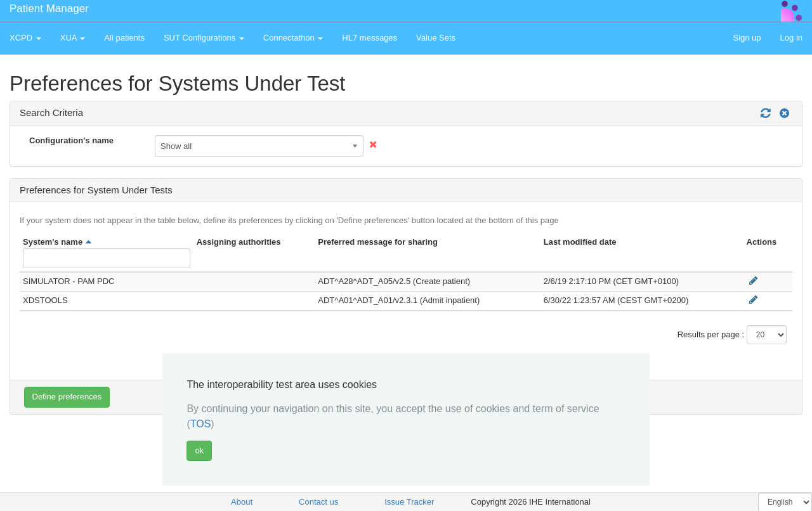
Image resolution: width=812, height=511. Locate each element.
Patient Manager (49, 9)
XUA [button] (73, 38)
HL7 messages (370, 38)
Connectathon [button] (293, 38)
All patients (124, 38)
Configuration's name (71, 140)
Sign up (747, 38)
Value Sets (436, 38)
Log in (791, 38)
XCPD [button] (25, 38)
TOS (201, 424)
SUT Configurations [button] (204, 38)
